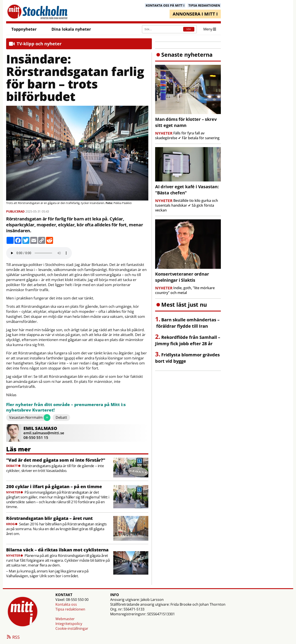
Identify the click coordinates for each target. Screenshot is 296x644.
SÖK (189, 29)
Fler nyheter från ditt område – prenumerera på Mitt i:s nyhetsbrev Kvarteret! (66, 407)
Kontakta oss (66, 604)
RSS (13, 637)
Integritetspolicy (69, 624)
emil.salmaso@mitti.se (44, 433)
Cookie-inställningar (72, 628)
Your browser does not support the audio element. (39, 253)
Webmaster (65, 619)
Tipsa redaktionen (70, 609)
